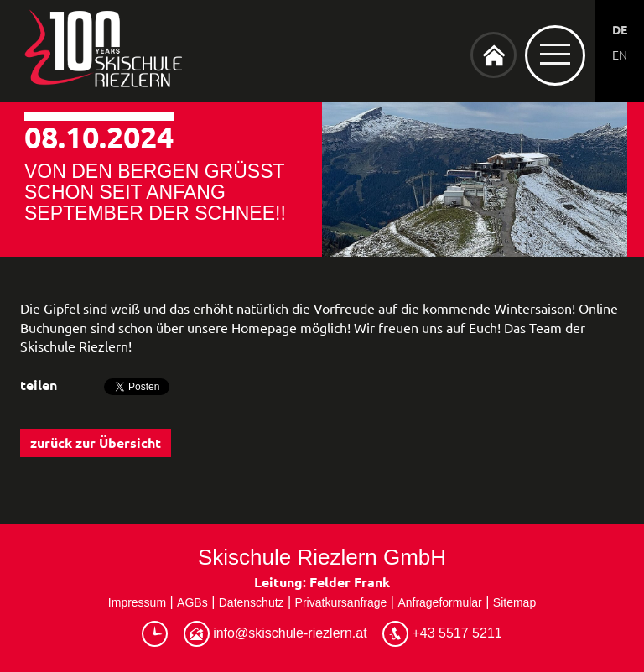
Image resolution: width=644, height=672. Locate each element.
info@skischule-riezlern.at (275, 634)
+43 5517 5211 (442, 634)
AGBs (192, 602)
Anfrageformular (439, 602)
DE (620, 29)
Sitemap (514, 602)
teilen (39, 385)
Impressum (137, 602)
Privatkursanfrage (341, 602)
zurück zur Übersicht (96, 443)
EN (620, 55)
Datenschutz (252, 602)
